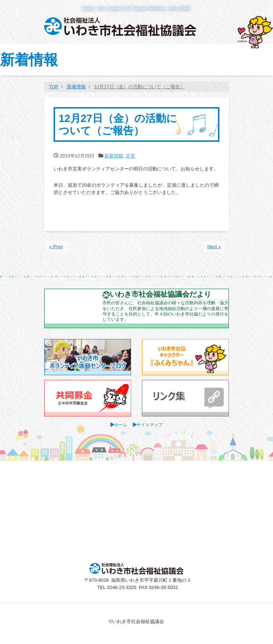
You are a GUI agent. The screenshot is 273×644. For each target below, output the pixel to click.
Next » (214, 247)
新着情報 (114, 156)
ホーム (121, 425)
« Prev (56, 247)
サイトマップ (150, 425)
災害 (130, 156)
